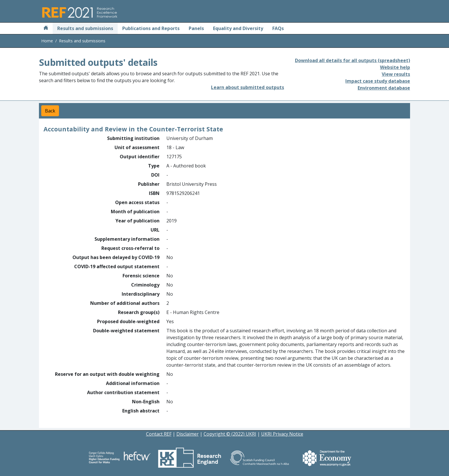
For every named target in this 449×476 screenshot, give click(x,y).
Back (50, 111)
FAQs (278, 28)
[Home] (46, 28)
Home (47, 41)
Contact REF (159, 434)
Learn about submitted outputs (248, 87)
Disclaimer (188, 434)
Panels (196, 28)
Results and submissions (85, 28)
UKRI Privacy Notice (282, 434)
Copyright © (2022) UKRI (230, 434)
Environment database (384, 88)
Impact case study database (378, 81)
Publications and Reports (151, 28)
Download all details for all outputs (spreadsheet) (352, 60)
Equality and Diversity (238, 28)
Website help (395, 67)
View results (396, 74)
